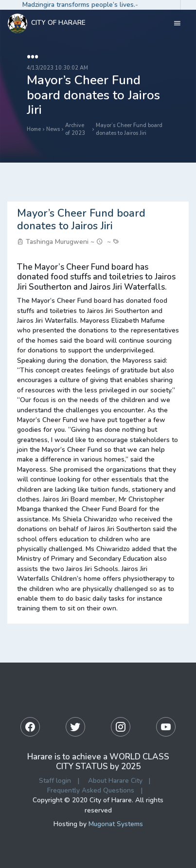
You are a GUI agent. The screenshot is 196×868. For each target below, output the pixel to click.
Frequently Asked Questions (91, 790)
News (53, 129)
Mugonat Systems (116, 824)
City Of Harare (47, 23)
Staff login (55, 781)
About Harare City (115, 781)
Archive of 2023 (75, 129)
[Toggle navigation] (177, 23)
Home (34, 129)
